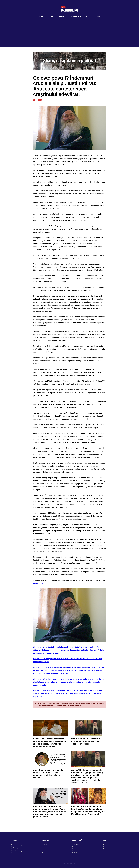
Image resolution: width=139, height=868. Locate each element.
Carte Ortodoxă (77, 853)
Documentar (76, 851)
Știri (41, 17)
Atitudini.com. (38, 583)
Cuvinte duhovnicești (80, 17)
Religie (62, 17)
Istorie (51, 17)
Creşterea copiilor (16, 847)
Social (105, 847)
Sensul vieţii (15, 853)
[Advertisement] (69, 31)
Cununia (44, 849)
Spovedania (45, 851)
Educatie (105, 845)
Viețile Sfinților (76, 845)
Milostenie (45, 853)
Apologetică (76, 849)
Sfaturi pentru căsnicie (18, 849)
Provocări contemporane (18, 851)
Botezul (44, 847)
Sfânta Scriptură (46, 845)
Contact (105, 849)
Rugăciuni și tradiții (17, 845)
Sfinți (97, 17)
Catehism (75, 847)
